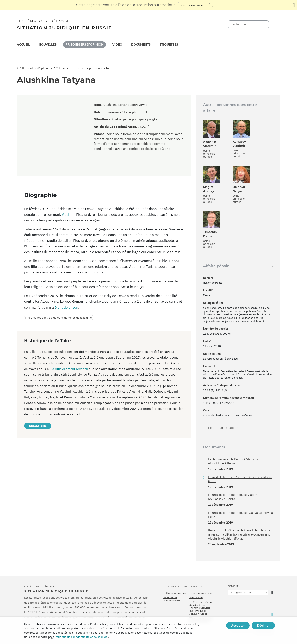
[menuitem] (23, 45)
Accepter (238, 626)
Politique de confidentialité (171, 599)
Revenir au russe (192, 5)
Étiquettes (169, 44)
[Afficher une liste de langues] (211, 5)
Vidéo (117, 44)
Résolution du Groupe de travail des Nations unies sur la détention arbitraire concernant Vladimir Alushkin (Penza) (239, 534)
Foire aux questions (201, 593)
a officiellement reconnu (70, 369)
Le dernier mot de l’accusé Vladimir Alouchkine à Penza (233, 461)
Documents (141, 44)
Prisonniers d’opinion (84, 44)
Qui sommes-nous (177, 593)
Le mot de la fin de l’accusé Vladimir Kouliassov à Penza (234, 497)
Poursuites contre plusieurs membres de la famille (60, 318)
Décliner (263, 626)
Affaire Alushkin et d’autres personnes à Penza (83, 68)
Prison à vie (196, 597)
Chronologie (38, 426)
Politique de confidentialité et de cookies (81, 637)
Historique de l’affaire (223, 428)
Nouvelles (48, 44)
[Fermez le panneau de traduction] (294, 5)
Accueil (23, 44)
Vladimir (68, 215)
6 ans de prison (66, 307)
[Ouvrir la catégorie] (272, 593)
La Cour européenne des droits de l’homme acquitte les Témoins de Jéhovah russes (201, 608)
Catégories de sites (242, 593)
